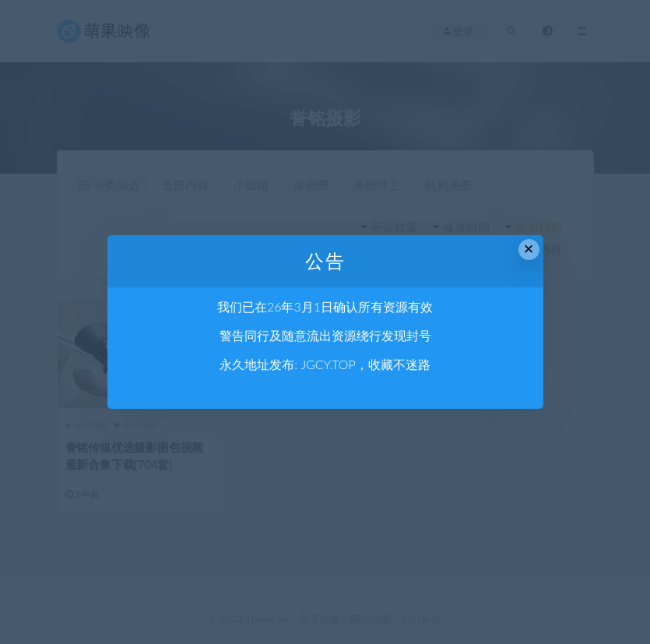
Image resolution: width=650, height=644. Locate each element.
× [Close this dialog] (529, 249)
